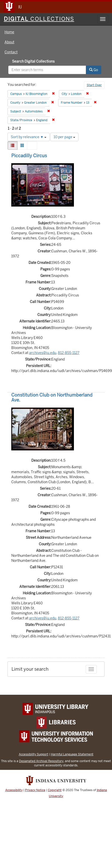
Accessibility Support (34, 754)
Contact (11, 52)
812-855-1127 (69, 353)
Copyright (55, 790)
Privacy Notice (35, 790)
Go (94, 70)
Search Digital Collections (33, 61)
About (9, 42)
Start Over (94, 85)
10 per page (64, 137)
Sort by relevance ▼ (29, 137)
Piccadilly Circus (29, 156)
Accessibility (14, 790)
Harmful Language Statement (72, 754)
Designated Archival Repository (41, 761)
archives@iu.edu (43, 353)
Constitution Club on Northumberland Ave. (52, 397)
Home (9, 32)
